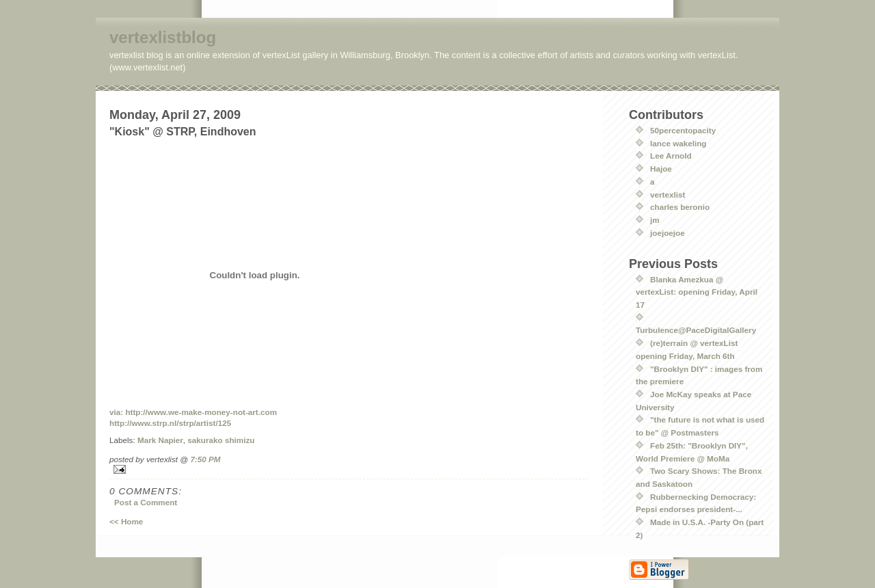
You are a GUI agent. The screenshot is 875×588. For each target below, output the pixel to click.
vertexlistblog (163, 37)
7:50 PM (205, 459)
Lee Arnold (671, 156)
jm (655, 220)
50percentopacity (683, 130)
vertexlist (668, 195)
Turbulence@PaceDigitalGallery (696, 330)
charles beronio (680, 207)
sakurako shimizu (221, 440)
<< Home (126, 521)
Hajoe (661, 169)
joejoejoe (668, 233)
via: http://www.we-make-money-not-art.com (193, 412)
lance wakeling (678, 143)
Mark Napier (160, 440)
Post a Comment (146, 502)
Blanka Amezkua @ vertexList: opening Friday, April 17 (697, 292)
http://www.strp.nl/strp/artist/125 (170, 423)
